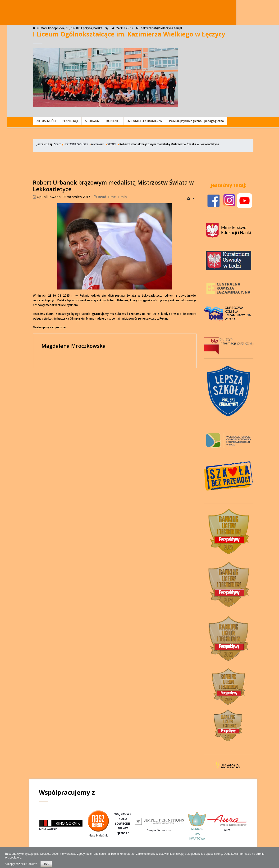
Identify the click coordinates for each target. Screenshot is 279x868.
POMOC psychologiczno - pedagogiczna (197, 121)
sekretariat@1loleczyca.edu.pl (161, 28)
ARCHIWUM (92, 121)
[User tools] (191, 199)
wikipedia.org (13, 858)
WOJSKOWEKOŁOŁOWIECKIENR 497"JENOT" (123, 824)
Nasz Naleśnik (98, 835)
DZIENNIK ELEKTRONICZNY (145, 121)
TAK (46, 864)
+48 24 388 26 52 (122, 28)
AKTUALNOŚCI (46, 121)
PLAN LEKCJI (70, 121)
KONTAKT (113, 121)
